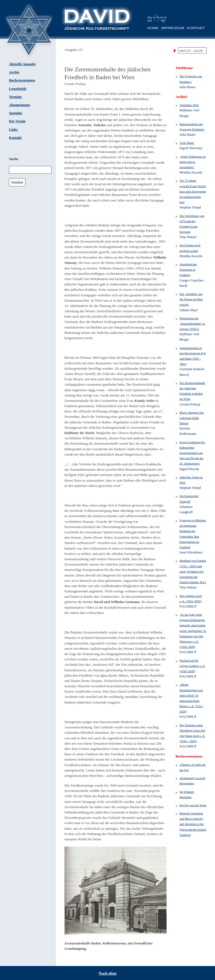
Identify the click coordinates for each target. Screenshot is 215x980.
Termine (15, 97)
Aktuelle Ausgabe (22, 64)
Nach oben (107, 973)
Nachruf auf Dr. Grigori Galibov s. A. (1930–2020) (192, 666)
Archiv (14, 72)
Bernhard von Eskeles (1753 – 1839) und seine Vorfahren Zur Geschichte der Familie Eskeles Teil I (193, 571)
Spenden (16, 113)
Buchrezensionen (22, 80)
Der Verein (17, 121)
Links (13, 130)
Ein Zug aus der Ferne (193, 805)
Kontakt (15, 138)
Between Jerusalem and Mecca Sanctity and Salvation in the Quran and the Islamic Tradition (193, 824)
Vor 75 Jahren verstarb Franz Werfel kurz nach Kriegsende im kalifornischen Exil (193, 191)
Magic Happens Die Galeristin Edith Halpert (192, 418)
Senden (17, 182)
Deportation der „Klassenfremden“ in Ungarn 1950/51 (192, 323)
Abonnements (19, 105)
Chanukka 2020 (189, 105)
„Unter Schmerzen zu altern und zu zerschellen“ (193, 162)
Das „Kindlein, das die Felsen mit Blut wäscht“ (191, 299)
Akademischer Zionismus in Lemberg (188, 269)
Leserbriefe (18, 89)
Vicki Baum (187, 143)
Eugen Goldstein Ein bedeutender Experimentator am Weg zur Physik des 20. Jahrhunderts (192, 453)
